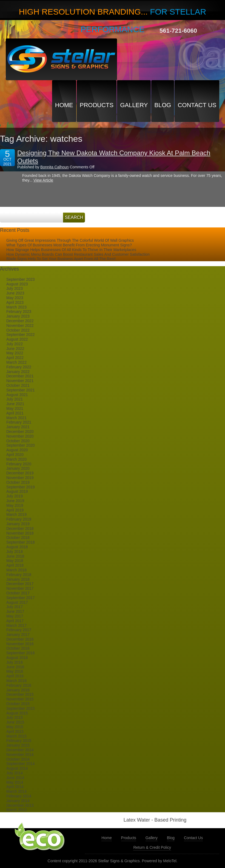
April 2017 (15, 621)
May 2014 (15, 782)
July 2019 (15, 496)
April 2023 (15, 302)
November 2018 (20, 533)
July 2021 (15, 399)
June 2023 (15, 293)
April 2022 (15, 358)
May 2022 (15, 353)
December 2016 (20, 639)
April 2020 (15, 455)
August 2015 (17, 713)
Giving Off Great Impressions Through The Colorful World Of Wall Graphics (70, 240)
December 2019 (20, 473)
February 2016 (19, 685)
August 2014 (17, 768)
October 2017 (18, 593)
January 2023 (18, 316)
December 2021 (20, 376)
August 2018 (17, 547)
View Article (43, 180)
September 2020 (21, 445)
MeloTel (170, 861)
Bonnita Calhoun (55, 167)
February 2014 (19, 796)
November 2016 (20, 644)
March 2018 (16, 570)
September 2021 (21, 390)
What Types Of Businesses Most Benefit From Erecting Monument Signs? (69, 245)
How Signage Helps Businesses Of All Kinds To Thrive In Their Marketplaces (71, 250)
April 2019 (15, 510)
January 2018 (18, 579)
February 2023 (19, 311)
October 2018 (18, 538)
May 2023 (15, 298)
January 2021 (18, 427)
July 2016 (15, 662)
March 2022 (16, 362)
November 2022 (20, 325)
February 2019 (19, 519)
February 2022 (19, 367)
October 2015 (18, 704)
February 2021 (19, 422)
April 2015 (15, 731)
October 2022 (18, 330)
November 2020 (20, 436)
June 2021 (15, 404)
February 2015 (19, 741)
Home (64, 105)
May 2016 (15, 671)
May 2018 (15, 561)
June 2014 (15, 778)
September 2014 (21, 764)
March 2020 (16, 459)
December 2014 (20, 750)
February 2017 (19, 630)
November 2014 (20, 755)
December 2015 (20, 694)
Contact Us (197, 105)
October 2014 (18, 759)
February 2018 (19, 575)
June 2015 (15, 722)
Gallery (134, 105)
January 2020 (18, 468)
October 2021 (18, 385)
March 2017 (16, 625)
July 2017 (15, 607)
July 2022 (15, 344)
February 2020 (19, 464)
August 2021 (17, 395)
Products (97, 105)
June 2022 (15, 349)
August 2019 (17, 491)
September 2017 (21, 598)
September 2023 (21, 279)
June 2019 (15, 501)
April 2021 (15, 413)
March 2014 (16, 791)
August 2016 (17, 658)
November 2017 (20, 588)
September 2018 (21, 542)
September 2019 (21, 487)
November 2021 (20, 381)
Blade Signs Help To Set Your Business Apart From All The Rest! (61, 259)
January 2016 (18, 690)
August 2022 (17, 339)
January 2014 (18, 801)
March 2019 (16, 514)
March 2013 (16, 810)
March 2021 (16, 418)
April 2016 (15, 676)
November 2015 (20, 699)
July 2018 (15, 552)
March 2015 (16, 736)
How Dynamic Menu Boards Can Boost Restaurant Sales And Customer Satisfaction (78, 254)
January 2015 (18, 745)
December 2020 (20, 432)
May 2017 (15, 616)
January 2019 (18, 524)
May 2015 (15, 727)
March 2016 (16, 681)
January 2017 (18, 635)
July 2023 (15, 288)
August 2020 (17, 450)
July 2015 (15, 717)
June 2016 (15, 667)
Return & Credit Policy (152, 847)
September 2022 (21, 335)
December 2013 (20, 805)
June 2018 (15, 556)
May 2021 (15, 408)
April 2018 (15, 565)
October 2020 (18, 441)
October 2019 (18, 482)
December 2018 (20, 528)
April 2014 (15, 787)
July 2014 (15, 773)
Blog (163, 105)
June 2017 (15, 611)
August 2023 (17, 284)
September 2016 (21, 653)
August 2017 (17, 602)
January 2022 (18, 372)
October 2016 (18, 648)
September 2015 (21, 708)
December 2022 (20, 321)
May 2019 (15, 505)
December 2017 (20, 584)
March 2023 (16, 307)
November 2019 (20, 478)
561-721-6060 (178, 31)
